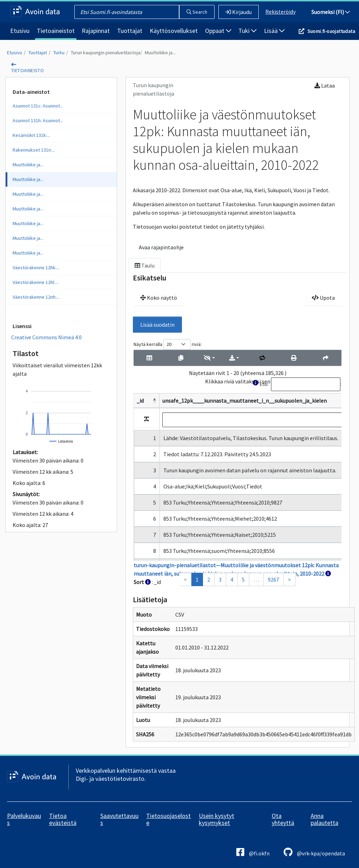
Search (197, 12)
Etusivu (20, 31)
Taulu (145, 265)
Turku (59, 53)
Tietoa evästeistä (63, 819)
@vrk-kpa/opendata (314, 852)
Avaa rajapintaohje (161, 247)
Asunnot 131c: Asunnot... (38, 106)
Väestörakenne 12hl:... (35, 282)
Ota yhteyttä (283, 819)
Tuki (248, 31)
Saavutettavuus (119, 819)
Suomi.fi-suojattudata (331, 31)
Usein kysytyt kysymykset (216, 819)
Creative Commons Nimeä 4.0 (46, 337)
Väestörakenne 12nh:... (36, 297)
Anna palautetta (324, 819)
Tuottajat (130, 31)
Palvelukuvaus (24, 819)
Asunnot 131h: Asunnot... (38, 120)
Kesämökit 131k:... (31, 135)
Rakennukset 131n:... (34, 150)
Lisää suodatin (157, 325)
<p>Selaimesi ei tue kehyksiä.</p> (238, 463)
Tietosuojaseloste (168, 819)
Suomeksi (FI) (331, 12)
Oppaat (218, 31)
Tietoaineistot (56, 31)
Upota (323, 298)
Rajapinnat (96, 31)
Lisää (274, 31)
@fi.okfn (253, 852)
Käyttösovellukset (174, 31)
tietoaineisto (28, 70)
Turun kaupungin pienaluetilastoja (106, 53)
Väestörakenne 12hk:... (36, 268)
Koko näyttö (159, 298)
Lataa (325, 85)
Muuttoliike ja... (160, 53)
